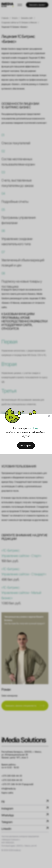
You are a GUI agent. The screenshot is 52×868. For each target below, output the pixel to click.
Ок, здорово (26, 445)
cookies (34, 428)
